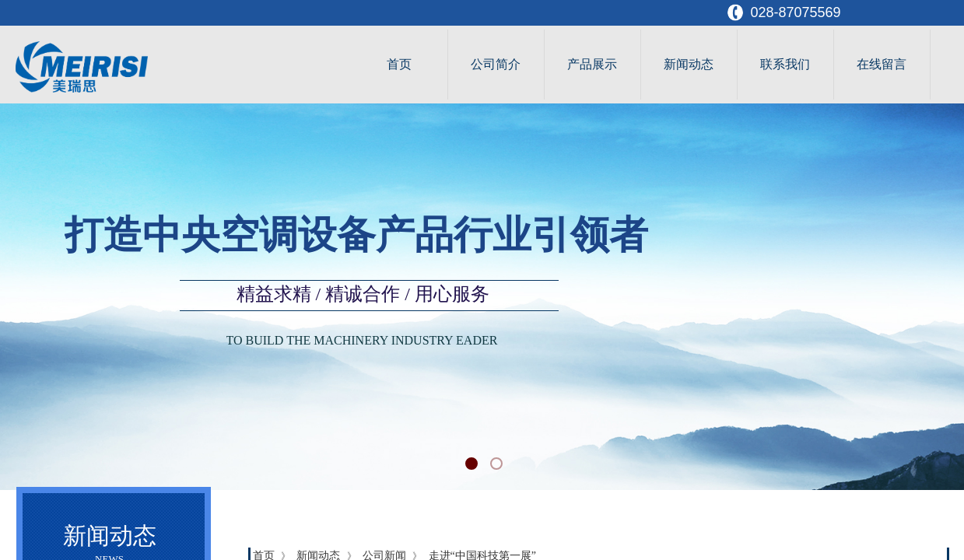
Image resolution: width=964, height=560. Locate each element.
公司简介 (496, 64)
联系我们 (785, 64)
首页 (399, 64)
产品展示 (592, 64)
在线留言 (882, 64)
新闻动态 (689, 64)
